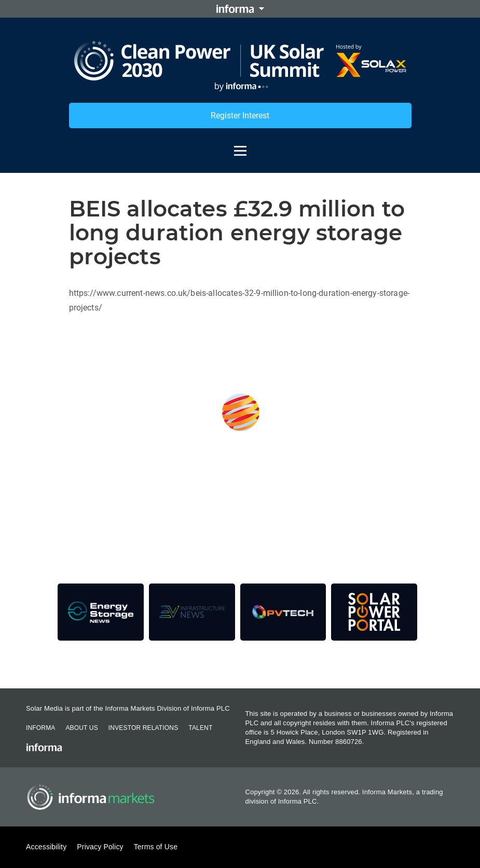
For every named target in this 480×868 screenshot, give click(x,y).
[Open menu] (240, 146)
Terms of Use (156, 847)
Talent (200, 728)
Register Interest (240, 116)
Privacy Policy (100, 847)
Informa (40, 728)
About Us (81, 728)
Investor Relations (143, 728)
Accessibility (46, 847)
